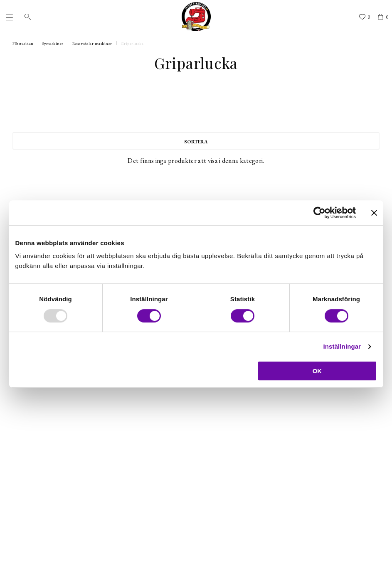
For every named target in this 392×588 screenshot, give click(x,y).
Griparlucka (132, 43)
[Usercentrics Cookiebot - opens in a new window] (319, 213)
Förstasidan (23, 43)
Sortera (196, 142)
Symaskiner (53, 43)
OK (317, 371)
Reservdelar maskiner (92, 43)
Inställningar (342, 346)
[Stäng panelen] (374, 213)
